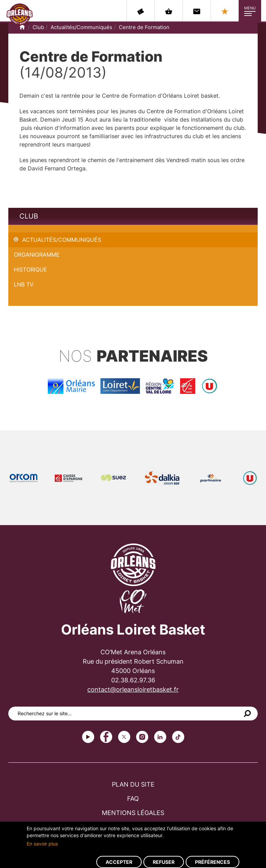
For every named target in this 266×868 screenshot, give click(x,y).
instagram (142, 737)
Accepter (119, 862)
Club (38, 27)
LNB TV (24, 284)
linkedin (160, 737)
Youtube (88, 737)
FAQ (133, 799)
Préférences (212, 862)
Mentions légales (133, 813)
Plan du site (133, 784)
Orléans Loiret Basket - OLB (20, 14)
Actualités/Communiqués (81, 27)
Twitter (124, 737)
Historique (30, 269)
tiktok (178, 737)
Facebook (106, 737)
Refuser (164, 862)
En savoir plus (42, 844)
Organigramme (37, 255)
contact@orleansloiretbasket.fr (133, 689)
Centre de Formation (144, 27)
